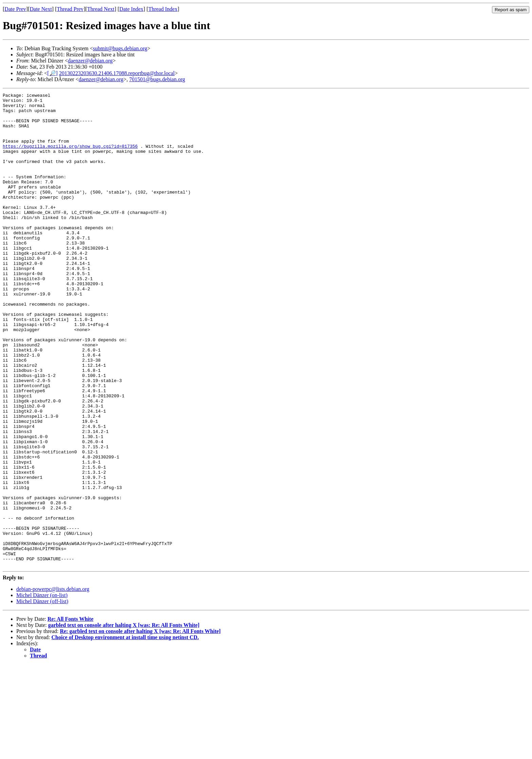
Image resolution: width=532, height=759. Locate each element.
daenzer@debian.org (90, 61)
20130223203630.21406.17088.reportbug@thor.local (117, 73)
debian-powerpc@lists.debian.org (53, 684)
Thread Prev (70, 9)
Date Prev (15, 9)
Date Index (131, 9)
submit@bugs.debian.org (120, 48)
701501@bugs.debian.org (157, 79)
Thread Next (101, 9)
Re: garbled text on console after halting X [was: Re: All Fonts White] (140, 726)
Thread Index (163, 9)
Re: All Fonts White (70, 714)
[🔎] (52, 73)
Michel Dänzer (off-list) (42, 696)
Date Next (41, 9)
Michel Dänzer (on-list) (42, 690)
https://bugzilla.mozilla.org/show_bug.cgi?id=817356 (70, 157)
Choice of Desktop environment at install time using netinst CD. (125, 732)
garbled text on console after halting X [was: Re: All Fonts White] (124, 720)
